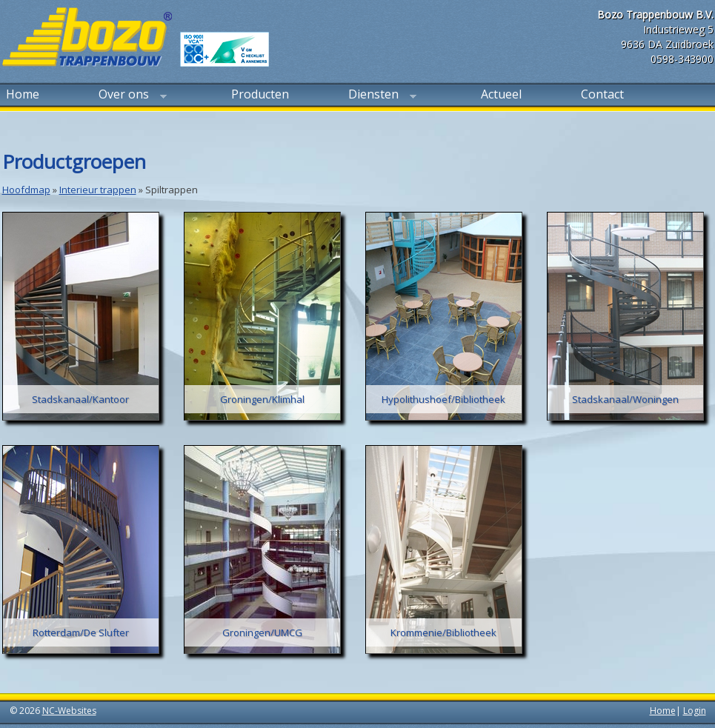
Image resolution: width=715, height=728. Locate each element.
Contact (602, 94)
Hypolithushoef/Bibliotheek (443, 399)
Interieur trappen (98, 190)
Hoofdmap (26, 190)
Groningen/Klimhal (262, 399)
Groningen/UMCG (262, 632)
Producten (260, 94)
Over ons (131, 96)
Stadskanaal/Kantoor (80, 399)
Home (23, 94)
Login (695, 711)
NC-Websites (69, 711)
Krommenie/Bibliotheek (443, 632)
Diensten (380, 96)
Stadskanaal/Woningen (625, 399)
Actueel (501, 94)
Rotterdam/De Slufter (81, 632)
